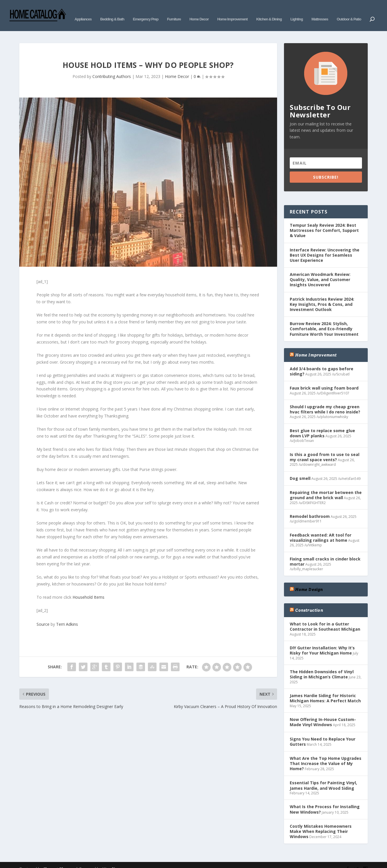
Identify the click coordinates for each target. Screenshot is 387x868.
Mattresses (320, 11)
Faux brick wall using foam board (324, 379)
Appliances (83, 11)
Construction (309, 602)
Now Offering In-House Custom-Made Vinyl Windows (323, 713)
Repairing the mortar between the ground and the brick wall (326, 486)
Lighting (297, 11)
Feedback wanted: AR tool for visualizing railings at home (321, 529)
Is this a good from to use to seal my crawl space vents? (325, 448)
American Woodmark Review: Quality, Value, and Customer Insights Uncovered (320, 271)
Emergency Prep (146, 11)
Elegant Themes (59, 860)
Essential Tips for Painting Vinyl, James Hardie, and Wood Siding (323, 777)
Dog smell (300, 470)
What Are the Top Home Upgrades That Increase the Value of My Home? (326, 755)
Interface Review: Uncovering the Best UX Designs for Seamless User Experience (325, 246)
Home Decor (199, 11)
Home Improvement (232, 11)
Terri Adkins (67, 616)
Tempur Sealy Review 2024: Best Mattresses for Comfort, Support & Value (324, 222)
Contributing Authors (112, 68)
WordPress (113, 860)
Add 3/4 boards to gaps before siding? (322, 363)
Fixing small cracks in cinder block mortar (325, 553)
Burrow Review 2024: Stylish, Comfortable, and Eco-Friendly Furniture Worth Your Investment (324, 320)
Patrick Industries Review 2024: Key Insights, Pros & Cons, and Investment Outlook (322, 296)
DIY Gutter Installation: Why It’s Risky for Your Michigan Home (322, 642)
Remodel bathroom (310, 508)
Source (43, 616)
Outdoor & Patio (349, 11)
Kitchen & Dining (269, 11)
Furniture (174, 11)
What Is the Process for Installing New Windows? (325, 801)
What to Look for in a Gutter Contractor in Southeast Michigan (325, 618)
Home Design (309, 581)
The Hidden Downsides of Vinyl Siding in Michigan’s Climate (322, 666)
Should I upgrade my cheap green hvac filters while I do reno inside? (325, 401)
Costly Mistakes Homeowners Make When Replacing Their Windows (321, 823)
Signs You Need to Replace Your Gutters (323, 733)
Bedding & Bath (112, 11)
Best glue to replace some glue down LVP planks (322, 425)
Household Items (88, 588)
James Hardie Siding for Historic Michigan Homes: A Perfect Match (325, 689)
